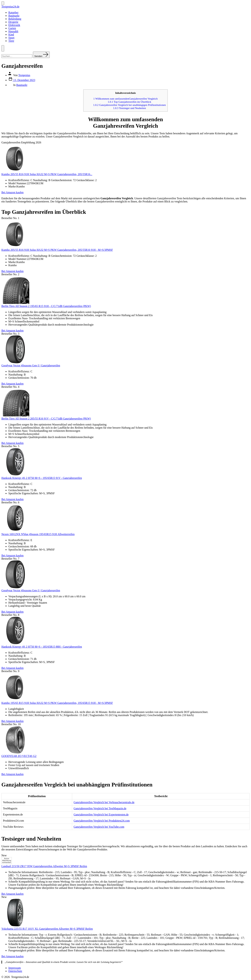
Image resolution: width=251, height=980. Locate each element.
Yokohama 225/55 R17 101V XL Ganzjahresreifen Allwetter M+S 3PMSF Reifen (47, 929)
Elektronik (14, 25)
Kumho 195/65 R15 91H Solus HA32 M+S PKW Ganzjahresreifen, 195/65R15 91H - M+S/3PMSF (57, 703)
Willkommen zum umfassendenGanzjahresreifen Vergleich (126, 99)
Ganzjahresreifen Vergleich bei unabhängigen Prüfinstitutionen (130, 105)
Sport (11, 38)
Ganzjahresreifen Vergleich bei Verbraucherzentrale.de (104, 802)
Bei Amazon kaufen (12, 192)
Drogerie (13, 22)
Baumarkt (14, 16)
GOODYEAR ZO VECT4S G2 (19, 756)
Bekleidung (15, 19)
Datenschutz (15, 971)
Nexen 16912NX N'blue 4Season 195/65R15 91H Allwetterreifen (38, 534)
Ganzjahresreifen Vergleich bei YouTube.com (99, 827)
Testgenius (24, 75)
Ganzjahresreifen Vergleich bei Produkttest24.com (102, 821)
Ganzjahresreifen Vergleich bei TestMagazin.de (100, 808)
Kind (11, 34)
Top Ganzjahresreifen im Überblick (129, 102)
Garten (12, 28)
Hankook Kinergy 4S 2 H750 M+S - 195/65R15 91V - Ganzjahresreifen (42, 478)
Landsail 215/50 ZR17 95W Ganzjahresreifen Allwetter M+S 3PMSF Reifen (44, 866)
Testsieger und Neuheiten (130, 108)
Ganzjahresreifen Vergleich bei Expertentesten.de (101, 815)
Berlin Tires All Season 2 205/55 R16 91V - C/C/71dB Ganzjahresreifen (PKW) (46, 419)
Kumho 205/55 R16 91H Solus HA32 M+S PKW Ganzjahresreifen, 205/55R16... (47, 174)
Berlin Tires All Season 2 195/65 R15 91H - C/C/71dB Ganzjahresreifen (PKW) (46, 306)
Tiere (11, 41)
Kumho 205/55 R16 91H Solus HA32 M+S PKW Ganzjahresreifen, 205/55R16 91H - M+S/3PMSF (57, 250)
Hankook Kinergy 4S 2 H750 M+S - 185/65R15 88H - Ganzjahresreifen (42, 647)
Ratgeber (13, 12)
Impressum (15, 968)
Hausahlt (13, 31)
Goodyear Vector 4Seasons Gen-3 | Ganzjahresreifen (31, 365)
